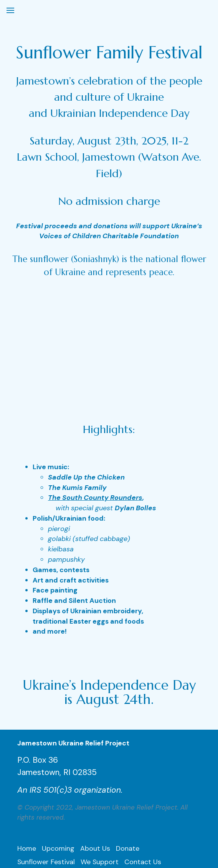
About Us (95, 752)
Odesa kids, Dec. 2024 (53, 805)
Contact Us (143, 765)
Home (27, 752)
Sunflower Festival (46, 765)
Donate (128, 752)
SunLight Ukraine (44, 791)
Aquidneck (110, 805)
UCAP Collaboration (108, 791)
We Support (100, 765)
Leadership (35, 778)
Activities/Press (83, 778)
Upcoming (58, 752)
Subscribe (130, 778)
